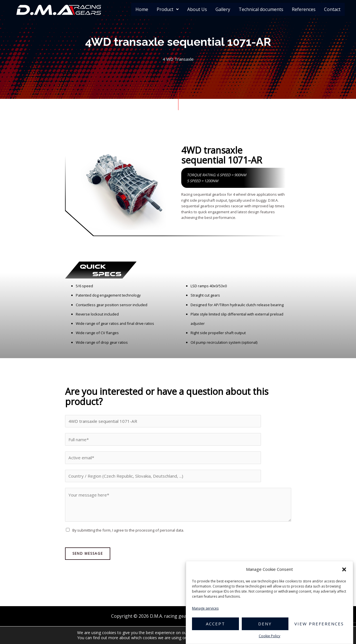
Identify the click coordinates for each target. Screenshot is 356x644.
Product (168, 9)
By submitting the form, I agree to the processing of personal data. (128, 534)
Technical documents (261, 9)
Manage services (205, 608)
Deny (265, 624)
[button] (344, 569)
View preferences (319, 624)
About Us (197, 9)
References (304, 9)
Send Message (88, 557)
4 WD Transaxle (178, 59)
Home (142, 9)
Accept (215, 624)
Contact (332, 9)
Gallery (223, 9)
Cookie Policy (269, 636)
